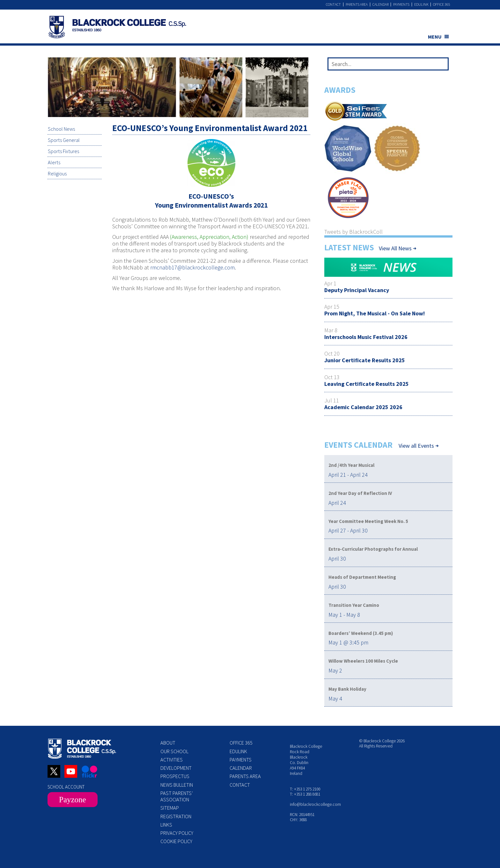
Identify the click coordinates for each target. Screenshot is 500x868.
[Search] (441, 65)
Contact (333, 4)
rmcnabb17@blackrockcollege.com (192, 267)
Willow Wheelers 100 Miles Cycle (363, 661)
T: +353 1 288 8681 (305, 794)
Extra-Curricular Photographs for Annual (373, 549)
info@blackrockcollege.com (315, 804)
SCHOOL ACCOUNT (66, 787)
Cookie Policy (176, 841)
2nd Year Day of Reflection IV (360, 493)
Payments (401, 4)
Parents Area (356, 4)
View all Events (416, 446)
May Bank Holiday (347, 689)
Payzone (73, 800)
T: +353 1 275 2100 (305, 789)
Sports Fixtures (63, 151)
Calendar (380, 4)
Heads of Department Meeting (362, 577)
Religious (57, 174)
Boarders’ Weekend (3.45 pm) (361, 633)
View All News (395, 248)
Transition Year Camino (354, 605)
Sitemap (170, 808)
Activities (172, 760)
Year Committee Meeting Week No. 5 (368, 521)
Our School (174, 751)
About (168, 743)
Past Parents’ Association (177, 796)
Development (176, 768)
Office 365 (442, 4)
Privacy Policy (177, 833)
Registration (176, 816)
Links (166, 825)
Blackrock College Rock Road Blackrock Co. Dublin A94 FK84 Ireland (306, 760)
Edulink (421, 4)
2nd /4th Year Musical (351, 465)
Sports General (63, 140)
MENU (435, 37)
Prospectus (175, 776)
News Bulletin (177, 785)
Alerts (54, 163)
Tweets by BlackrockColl (353, 232)
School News (61, 129)
